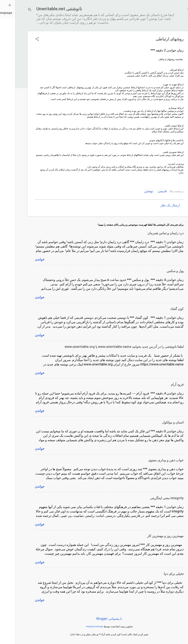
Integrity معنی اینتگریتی (152, 498)
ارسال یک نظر (155, 205)
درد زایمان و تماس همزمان (150, 233)
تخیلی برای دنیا (158, 574)
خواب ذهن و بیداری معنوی (151, 460)
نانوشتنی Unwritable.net (44, 9)
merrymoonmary (79, 626)
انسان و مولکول (158, 422)
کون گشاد (162, 309)
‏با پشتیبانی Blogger (94, 619)
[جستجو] (15, 10)
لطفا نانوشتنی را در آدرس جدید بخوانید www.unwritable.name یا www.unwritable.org (109, 347)
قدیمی (147, 191)
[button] (22, 39)
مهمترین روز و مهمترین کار (150, 536)
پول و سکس (160, 271)
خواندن (24, 259)
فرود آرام (162, 384)
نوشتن (133, 191)
